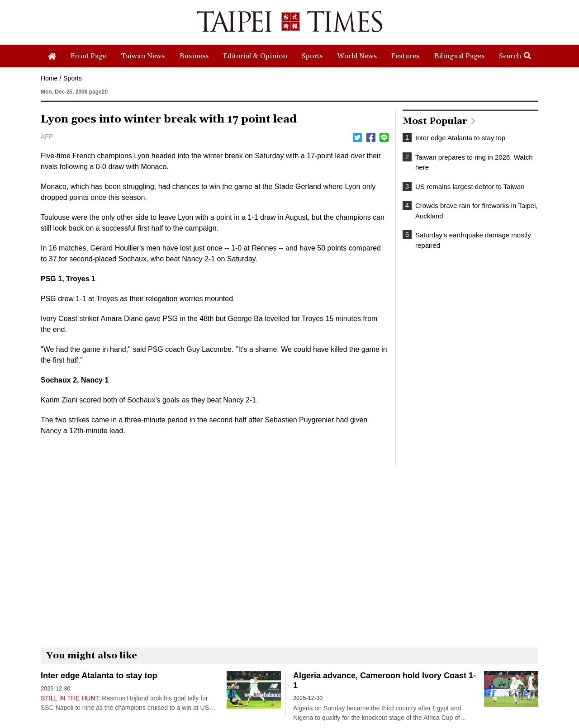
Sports (72, 78)
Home (49, 78)
